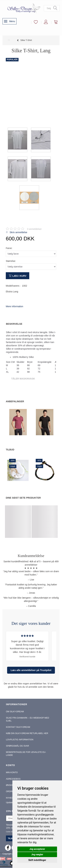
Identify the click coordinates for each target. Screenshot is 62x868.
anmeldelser (34, 229)
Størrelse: (11, 261)
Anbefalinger (15, 401)
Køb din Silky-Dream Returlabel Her (27, 733)
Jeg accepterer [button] (37, 849)
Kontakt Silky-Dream (18, 727)
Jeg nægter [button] (37, 854)
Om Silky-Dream (15, 712)
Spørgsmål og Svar (17, 746)
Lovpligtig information (20, 740)
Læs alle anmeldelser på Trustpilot (31, 670)
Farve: (9, 248)
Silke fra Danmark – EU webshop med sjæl (28, 719)
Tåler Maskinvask (23, 379)
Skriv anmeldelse (18, 232)
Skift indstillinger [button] (37, 860)
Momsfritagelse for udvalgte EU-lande (26, 754)
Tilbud (10, 450)
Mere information (14, 306)
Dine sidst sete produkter (23, 498)
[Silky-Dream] (23, 8)
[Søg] (55, 8)
